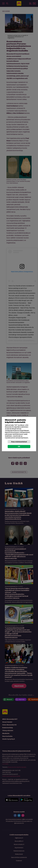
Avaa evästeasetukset (19, 442)
